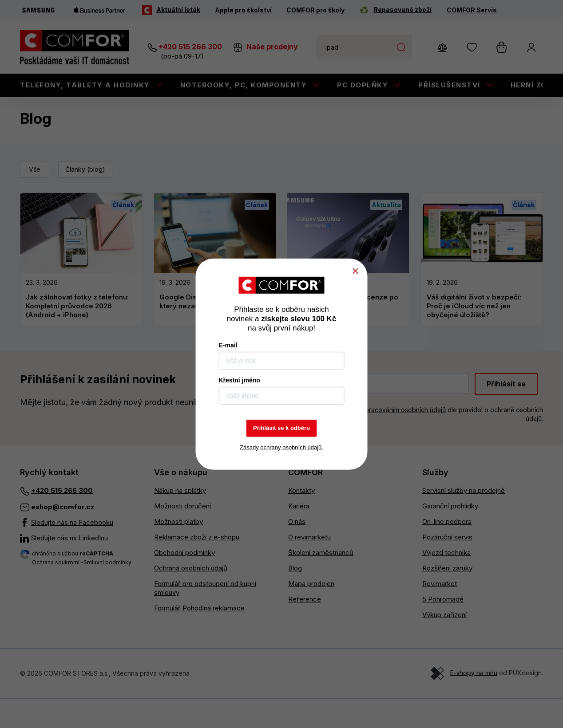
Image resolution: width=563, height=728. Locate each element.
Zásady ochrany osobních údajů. (281, 447)
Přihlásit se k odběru (281, 428)
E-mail (228, 345)
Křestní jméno (240, 380)
